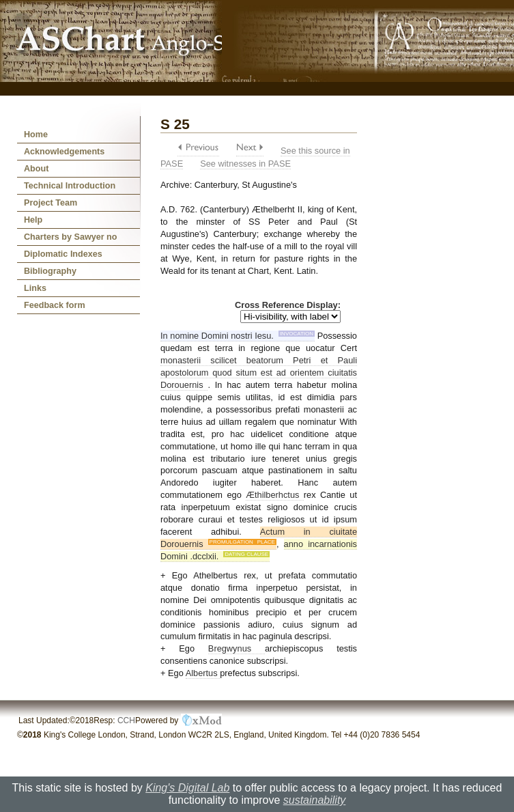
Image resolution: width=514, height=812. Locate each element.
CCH (126, 720)
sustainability (315, 800)
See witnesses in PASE (245, 164)
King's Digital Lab (187, 788)
